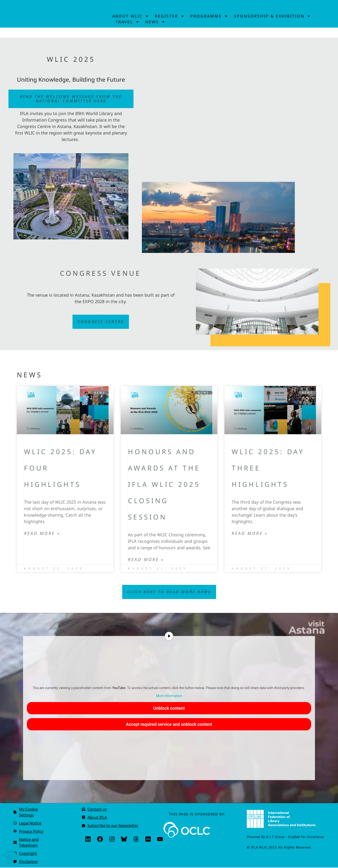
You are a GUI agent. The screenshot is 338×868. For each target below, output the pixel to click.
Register (170, 16)
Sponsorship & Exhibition (272, 16)
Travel (127, 22)
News (155, 22)
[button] (11, 857)
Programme (209, 16)
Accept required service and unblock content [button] (169, 725)
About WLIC (131, 16)
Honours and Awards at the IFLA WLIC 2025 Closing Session (164, 485)
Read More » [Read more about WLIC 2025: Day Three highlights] (250, 534)
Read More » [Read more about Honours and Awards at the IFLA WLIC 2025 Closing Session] (146, 560)
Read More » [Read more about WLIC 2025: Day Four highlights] (42, 534)
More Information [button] (169, 696)
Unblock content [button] (169, 709)
